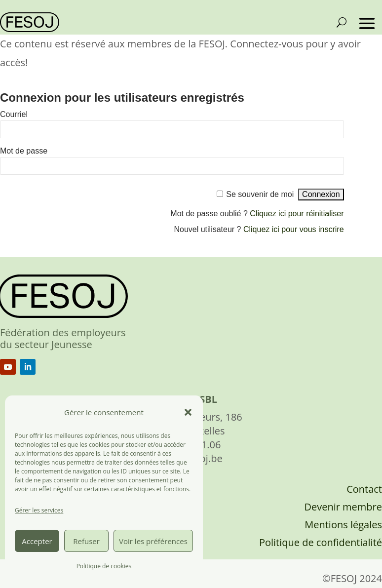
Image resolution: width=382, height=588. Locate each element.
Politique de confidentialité (321, 542)
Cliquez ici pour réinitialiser (297, 214)
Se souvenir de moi (260, 194)
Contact (364, 489)
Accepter (37, 541)
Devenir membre (343, 507)
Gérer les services (39, 510)
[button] (188, 412)
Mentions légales (343, 525)
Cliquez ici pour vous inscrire (294, 229)
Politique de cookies (104, 566)
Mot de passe (24, 151)
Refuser (86, 541)
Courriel (14, 114)
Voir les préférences (153, 541)
